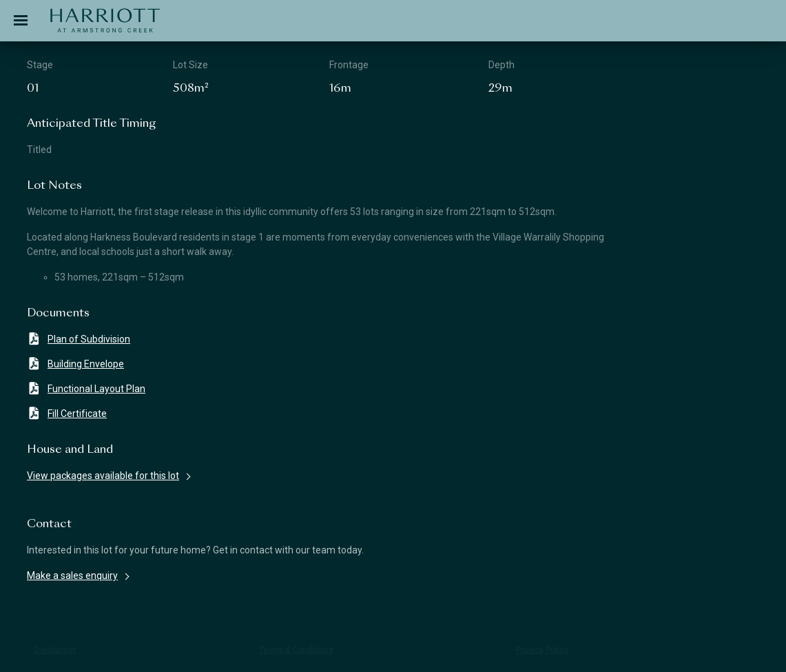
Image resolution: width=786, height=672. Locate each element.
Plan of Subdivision (79, 339)
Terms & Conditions (296, 650)
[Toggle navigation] (21, 21)
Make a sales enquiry (72, 576)
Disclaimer (55, 650)
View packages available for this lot (103, 476)
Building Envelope (75, 364)
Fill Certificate (67, 413)
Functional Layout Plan (86, 388)
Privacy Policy (542, 650)
